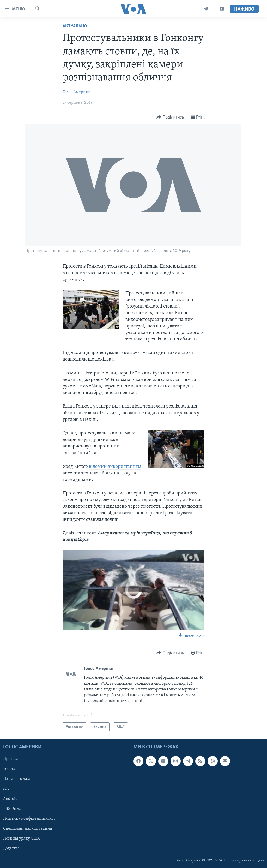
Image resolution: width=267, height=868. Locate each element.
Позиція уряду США (22, 838)
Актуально (75, 26)
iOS (6, 789)
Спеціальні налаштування (28, 828)
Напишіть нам (17, 779)
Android (10, 799)
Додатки (11, 848)
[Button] (170, 117)
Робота (9, 769)
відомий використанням (115, 467)
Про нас (10, 759)
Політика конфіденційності (29, 818)
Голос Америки (77, 92)
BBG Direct (13, 808)
